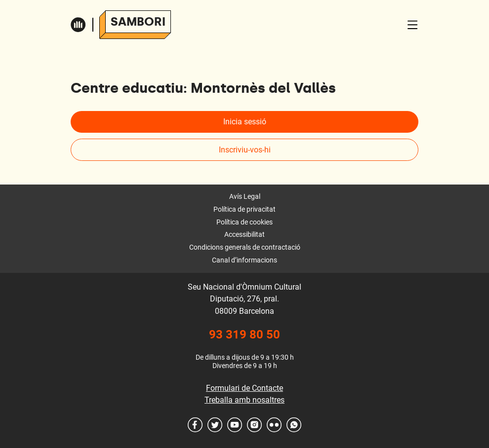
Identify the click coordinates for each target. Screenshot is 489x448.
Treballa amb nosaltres (244, 400)
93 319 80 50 (244, 335)
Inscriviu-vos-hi (245, 150)
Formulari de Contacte (244, 388)
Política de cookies (244, 222)
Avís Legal (245, 196)
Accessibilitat (244, 234)
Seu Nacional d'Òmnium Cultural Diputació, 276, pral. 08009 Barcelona (244, 299)
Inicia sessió (245, 122)
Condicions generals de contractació (245, 247)
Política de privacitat (244, 209)
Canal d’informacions (244, 260)
